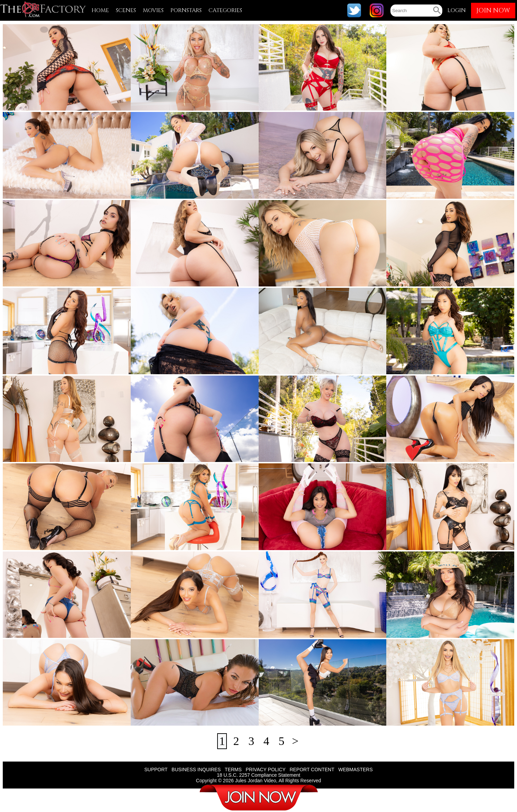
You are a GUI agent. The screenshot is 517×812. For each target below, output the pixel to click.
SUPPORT (156, 770)
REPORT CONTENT (312, 770)
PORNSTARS (186, 10)
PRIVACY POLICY (266, 770)
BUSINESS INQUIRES (196, 770)
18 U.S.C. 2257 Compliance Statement (258, 775)
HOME (100, 10)
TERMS (233, 770)
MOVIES (153, 10)
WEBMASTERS (356, 770)
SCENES (126, 10)
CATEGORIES (225, 10)
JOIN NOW (493, 11)
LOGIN (457, 10)
